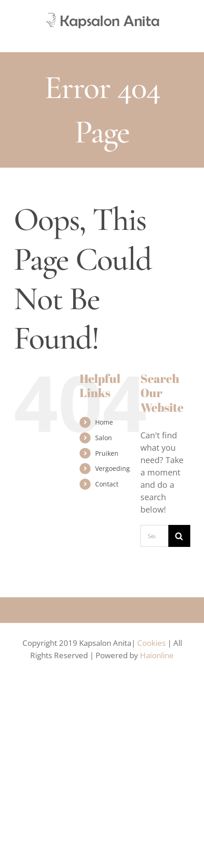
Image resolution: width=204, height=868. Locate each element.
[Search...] (154, 536)
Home (104, 422)
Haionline (157, 655)
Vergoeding (113, 468)
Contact (107, 484)
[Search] (179, 536)
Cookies (151, 643)
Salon (104, 438)
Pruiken (107, 453)
